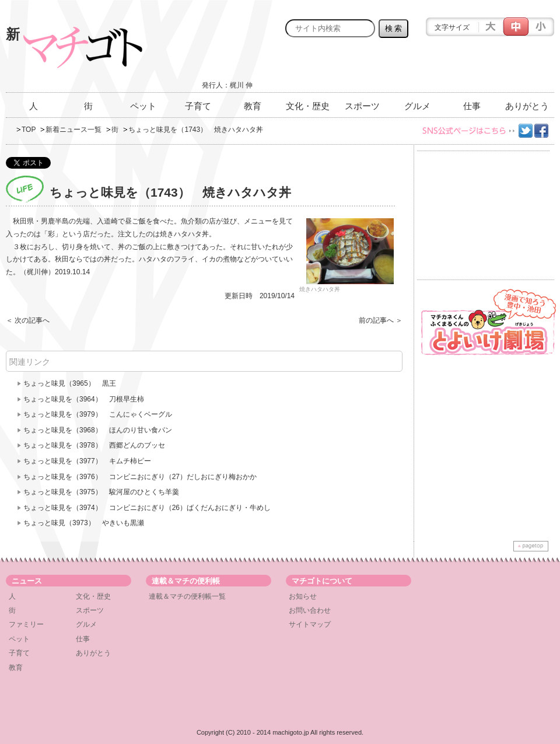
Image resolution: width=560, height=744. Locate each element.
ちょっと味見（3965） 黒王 (70, 383)
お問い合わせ (310, 610)
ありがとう (527, 106)
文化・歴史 (308, 106)
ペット (143, 106)
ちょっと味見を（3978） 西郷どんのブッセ (98, 445)
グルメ (417, 106)
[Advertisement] (418, 68)
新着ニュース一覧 (73, 130)
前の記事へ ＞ (381, 320)
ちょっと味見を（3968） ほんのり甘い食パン (98, 430)
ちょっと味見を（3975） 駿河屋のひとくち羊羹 (101, 492)
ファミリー (26, 624)
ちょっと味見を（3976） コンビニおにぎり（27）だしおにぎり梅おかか (140, 477)
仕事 (472, 106)
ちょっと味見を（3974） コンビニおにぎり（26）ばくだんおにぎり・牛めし (147, 508)
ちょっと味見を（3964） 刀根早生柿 (84, 399)
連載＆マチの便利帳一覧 (187, 596)
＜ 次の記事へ (28, 320)
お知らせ (303, 596)
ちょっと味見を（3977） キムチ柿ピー (87, 461)
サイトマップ (310, 624)
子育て (198, 106)
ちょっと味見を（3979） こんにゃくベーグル (98, 414)
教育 (253, 106)
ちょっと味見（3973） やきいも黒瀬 (84, 523)
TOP (29, 130)
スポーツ (362, 106)
